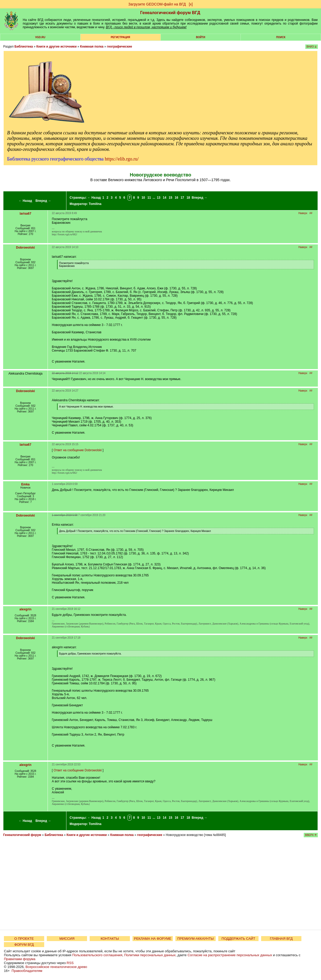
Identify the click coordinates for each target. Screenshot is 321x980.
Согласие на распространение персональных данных (230, 955)
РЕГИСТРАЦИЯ (121, 37)
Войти (201, 37)
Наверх (303, 213)
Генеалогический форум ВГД (170, 13)
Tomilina (95, 204)
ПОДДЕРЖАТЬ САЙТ (239, 939)
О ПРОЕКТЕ (24, 939)
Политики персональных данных (150, 955)
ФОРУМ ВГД (24, 945)
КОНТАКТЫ (110, 939)
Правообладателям (27, 971)
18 (188, 198)
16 (176, 198)
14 (165, 198)
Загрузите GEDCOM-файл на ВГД (157, 4)
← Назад (25, 201)
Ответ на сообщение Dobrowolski (78, 450)
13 (159, 198)
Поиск (281, 37)
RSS (70, 963)
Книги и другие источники (56, 47)
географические (119, 47)
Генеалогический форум (22, 835)
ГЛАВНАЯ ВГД (281, 939)
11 (149, 198)
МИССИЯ (67, 939)
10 (143, 198)
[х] (191, 4)
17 (182, 198)
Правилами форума (20, 959)
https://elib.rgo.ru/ (122, 159)
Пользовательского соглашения (97, 955)
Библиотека (24, 47)
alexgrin (25, 609)
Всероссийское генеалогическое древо (56, 967)
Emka (25, 484)
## (311, 213)
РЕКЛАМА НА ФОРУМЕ (153, 939)
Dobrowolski (25, 248)
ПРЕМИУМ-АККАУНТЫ (195, 939)
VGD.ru (40, 37)
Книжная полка (92, 47)
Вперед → (43, 201)
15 (171, 198)
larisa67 (25, 214)
